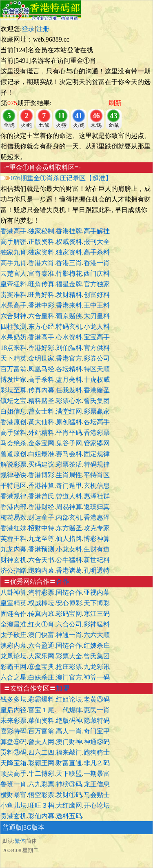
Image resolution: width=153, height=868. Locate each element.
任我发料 (69, 390)
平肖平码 (69, 433)
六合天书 (41, 560)
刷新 (115, 103)
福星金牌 (69, 284)
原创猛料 (69, 422)
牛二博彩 (41, 774)
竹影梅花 (69, 273)
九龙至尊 (41, 539)
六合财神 (13, 316)
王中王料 (97, 305)
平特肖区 (97, 475)
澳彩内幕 (13, 645)
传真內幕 (41, 390)
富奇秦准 (41, 273)
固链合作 (69, 592)
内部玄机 (69, 517)
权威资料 (69, 242)
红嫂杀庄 (97, 645)
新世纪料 (97, 560)
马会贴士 (97, 795)
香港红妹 (13, 528)
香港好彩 (41, 348)
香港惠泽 (97, 517)
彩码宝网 (69, 614)
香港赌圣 (97, 390)
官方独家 (97, 284)
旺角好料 (41, 295)
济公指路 (13, 570)
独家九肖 (13, 252)
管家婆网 (97, 443)
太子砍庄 (13, 635)
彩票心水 (69, 401)
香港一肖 (97, 263)
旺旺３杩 (41, 805)
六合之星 (13, 677)
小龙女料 (69, 549)
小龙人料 (97, 327)
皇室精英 (13, 603)
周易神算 (69, 507)
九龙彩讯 (97, 667)
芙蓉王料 (13, 539)
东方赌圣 (69, 528)
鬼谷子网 (69, 443)
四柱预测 (13, 327)
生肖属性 (69, 475)
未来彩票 (13, 721)
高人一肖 (69, 731)
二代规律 (69, 710)
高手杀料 (97, 252)
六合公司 (69, 624)
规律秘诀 (13, 475)
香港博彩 (41, 475)
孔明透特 (97, 570)
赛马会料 (69, 454)
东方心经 (41, 327)
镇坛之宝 (13, 401)
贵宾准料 (13, 295)
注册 (43, 29)
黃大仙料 (41, 422)
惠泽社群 (97, 496)
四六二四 (41, 752)
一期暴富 (97, 774)
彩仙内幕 (41, 816)
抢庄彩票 (69, 667)
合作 (63, 581)
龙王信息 (97, 784)
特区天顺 (97, 369)
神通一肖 (69, 635)
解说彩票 (13, 464)
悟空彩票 (41, 795)
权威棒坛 (41, 603)
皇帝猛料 (13, 284)
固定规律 (97, 454)
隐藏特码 (97, 721)
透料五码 (69, 816)
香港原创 (13, 422)
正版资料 (41, 242)
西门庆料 (97, 273)
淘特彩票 (41, 592)
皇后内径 (13, 710)
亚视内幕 (97, 592)
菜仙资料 (41, 721)
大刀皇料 (97, 316)
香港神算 (41, 486)
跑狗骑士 (97, 752)
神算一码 (97, 677)
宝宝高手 (97, 337)
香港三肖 (69, 263)
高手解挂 (97, 231)
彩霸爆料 (41, 699)
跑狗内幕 (41, 570)
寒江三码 (97, 614)
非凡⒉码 (97, 763)
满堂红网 (69, 411)
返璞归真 (97, 507)
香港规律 (13, 496)
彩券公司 (97, 358)
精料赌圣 (41, 401)
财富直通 (69, 763)
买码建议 (41, 464)
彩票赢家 (97, 411)
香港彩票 (97, 433)
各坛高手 (97, 422)
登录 (28, 29)
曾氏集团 (97, 401)
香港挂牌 (69, 231)
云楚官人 (13, 273)
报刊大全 (97, 242)
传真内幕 (41, 614)
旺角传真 (41, 284)
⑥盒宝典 (41, 667)
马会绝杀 (13, 443)
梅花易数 (13, 517)
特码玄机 (69, 327)
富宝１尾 (41, 710)
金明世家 (41, 358)
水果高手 (13, 305)
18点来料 (13, 348)
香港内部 (13, 507)
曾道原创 (13, 454)
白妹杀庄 (41, 677)
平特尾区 (13, 486)
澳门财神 (69, 742)
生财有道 (97, 549)
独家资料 (41, 252)
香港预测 (41, 549)
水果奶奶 (13, 337)
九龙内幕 (13, 549)
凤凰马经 (41, 369)
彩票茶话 (69, 464)
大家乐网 (41, 656)
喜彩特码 (13, 731)
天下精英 (13, 358)
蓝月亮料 (69, 380)
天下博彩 (97, 603)
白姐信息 (13, 411)
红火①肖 (41, 624)
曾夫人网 (41, 742)
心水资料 (69, 337)
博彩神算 (97, 539)
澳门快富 (41, 635)
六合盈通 (41, 645)
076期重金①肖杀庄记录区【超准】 (61, 178)
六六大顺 (97, 635)
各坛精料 (69, 369)
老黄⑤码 (97, 699)
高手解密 (13, 242)
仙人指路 (69, 539)
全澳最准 (13, 624)
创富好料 (97, 295)
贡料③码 (13, 752)
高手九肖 (13, 263)
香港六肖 (41, 263)
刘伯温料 (69, 348)
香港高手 (13, 231)
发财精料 (69, 295)
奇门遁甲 (69, 486)
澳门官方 (69, 677)
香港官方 (69, 358)
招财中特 (41, 528)
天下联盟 (69, 774)
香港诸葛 (69, 570)
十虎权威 (97, 380)
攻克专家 (97, 528)
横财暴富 (13, 795)
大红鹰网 (69, 805)
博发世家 (13, 380)
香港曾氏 (41, 496)
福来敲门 (69, 752)
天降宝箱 (13, 763)
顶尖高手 (13, 774)
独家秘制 (41, 231)
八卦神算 (13, 592)
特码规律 (97, 464)
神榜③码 (69, 784)
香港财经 (41, 507)
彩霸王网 (13, 667)
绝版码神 (69, 721)
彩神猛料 (97, 624)
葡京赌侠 (69, 316)
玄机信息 (97, 486)
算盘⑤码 (13, 742)
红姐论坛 (69, 699)
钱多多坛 (13, 699)
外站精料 (41, 433)
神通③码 (97, 742)
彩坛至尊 (13, 390)
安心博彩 (69, 603)
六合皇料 (41, 316)
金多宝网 (41, 443)
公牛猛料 (69, 560)
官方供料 (97, 348)
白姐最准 (41, 454)
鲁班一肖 (13, 784)
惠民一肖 (97, 710)
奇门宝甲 (97, 731)
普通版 (12, 827)
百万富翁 (13, 369)
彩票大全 (69, 656)
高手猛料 (13, 433)
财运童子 (41, 517)
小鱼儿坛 (13, 805)
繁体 (20, 841)
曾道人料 (69, 496)
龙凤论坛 (13, 656)
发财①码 (69, 795)
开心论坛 (97, 805)
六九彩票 (41, 784)
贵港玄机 (13, 816)
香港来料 (69, 305)
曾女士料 (41, 411)
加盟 (63, 688)
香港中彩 (41, 305)
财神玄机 (13, 560)
